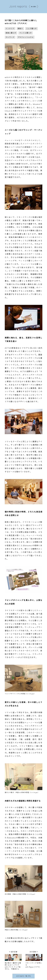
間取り (20, 28)
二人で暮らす (31, 28)
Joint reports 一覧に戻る (23, 976)
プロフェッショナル (26, 37)
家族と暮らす (11, 33)
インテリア (10, 28)
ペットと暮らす (26, 33)
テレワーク (10, 37)
